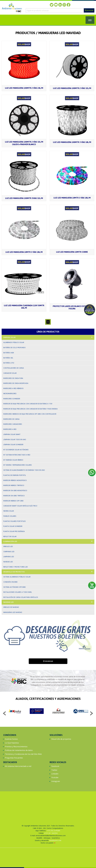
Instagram (56, 781)
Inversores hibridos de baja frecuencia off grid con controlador (30, 414)
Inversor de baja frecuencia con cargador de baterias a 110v (28, 404)
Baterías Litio (9, 363)
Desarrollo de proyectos (61, 739)
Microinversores (10, 393)
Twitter (54, 770)
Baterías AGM (9, 353)
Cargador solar (10, 373)
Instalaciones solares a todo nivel (18, 592)
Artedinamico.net (55, 840)
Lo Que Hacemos (12, 743)
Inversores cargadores (13, 424)
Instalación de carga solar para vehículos (21, 597)
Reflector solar (10, 536)
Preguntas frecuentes (14, 758)
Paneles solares (10, 516)
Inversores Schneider (12, 399)
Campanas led (9, 552)
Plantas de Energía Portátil (15, 475)
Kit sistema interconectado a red (17, 455)
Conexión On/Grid (10, 582)
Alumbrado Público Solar (14, 342)
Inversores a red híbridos (13, 388)
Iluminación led (10, 541)
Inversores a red (10, 429)
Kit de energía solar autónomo (16, 450)
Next (91, 714)
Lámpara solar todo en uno (15, 439)
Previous (5, 714)
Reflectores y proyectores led (16, 567)
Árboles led (8, 546)
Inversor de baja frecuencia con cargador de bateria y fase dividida (30, 409)
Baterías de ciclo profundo (14, 347)
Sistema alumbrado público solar (17, 577)
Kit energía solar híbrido (13, 460)
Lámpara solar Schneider (13, 444)
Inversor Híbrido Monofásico (15, 480)
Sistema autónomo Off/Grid (15, 587)
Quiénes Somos (11, 739)
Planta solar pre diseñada (14, 531)
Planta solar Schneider (13, 526)
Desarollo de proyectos (14, 572)
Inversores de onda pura (13, 378)
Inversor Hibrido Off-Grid (13, 501)
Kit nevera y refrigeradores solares (18, 465)
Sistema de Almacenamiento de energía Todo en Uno (24, 470)
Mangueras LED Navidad (13, 612)
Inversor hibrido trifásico (14, 485)
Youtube (55, 777)
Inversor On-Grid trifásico (14, 496)
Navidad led (8, 562)
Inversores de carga (11, 419)
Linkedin (55, 774)
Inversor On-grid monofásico (15, 490)
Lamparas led (9, 557)
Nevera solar (9, 511)
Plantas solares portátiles (15, 521)
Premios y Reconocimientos (16, 747)
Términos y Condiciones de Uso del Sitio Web (23, 754)
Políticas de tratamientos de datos (19, 750)
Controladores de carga (14, 368)
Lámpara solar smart (12, 434)
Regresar (48, 661)
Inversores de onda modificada (16, 383)
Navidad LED (8, 602)
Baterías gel (8, 358)
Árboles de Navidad (11, 607)
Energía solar (9, 337)
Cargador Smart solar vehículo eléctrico (20, 506)
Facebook (55, 766)
